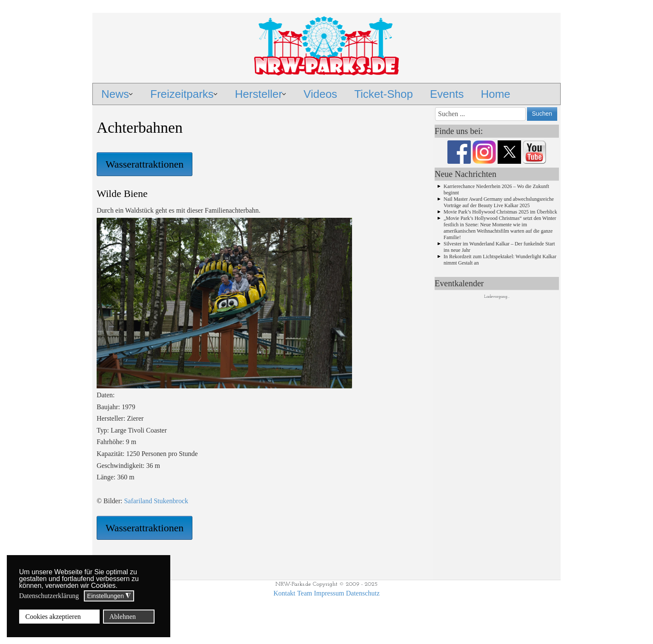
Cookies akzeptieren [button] (53, 617)
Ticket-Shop (384, 94)
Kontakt (284, 593)
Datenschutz (363, 593)
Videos (320, 94)
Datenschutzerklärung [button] (49, 596)
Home (495, 94)
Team (305, 593)
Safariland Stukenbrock (155, 501)
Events (447, 94)
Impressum (329, 593)
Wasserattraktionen (145, 164)
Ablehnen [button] (123, 617)
